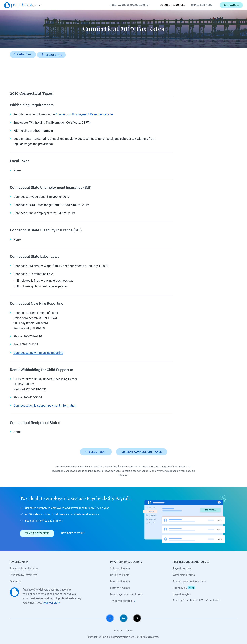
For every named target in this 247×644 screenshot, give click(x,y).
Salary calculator (120, 568)
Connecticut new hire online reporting (38, 352)
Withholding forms (184, 574)
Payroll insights (182, 594)
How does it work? (73, 533)
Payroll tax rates (182, 568)
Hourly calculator (120, 574)
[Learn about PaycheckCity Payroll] (185, 518)
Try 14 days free (37, 533)
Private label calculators (24, 568)
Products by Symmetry (23, 574)
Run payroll (226, 5)
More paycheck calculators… (127, 594)
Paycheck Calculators (124, 5)
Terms (130, 630)
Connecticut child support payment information (45, 405)
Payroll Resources (166, 5)
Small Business (196, 5)
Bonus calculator (120, 581)
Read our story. (51, 602)
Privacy (118, 630)
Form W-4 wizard (120, 587)
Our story (15, 581)
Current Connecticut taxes (142, 451)
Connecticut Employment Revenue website (84, 114)
